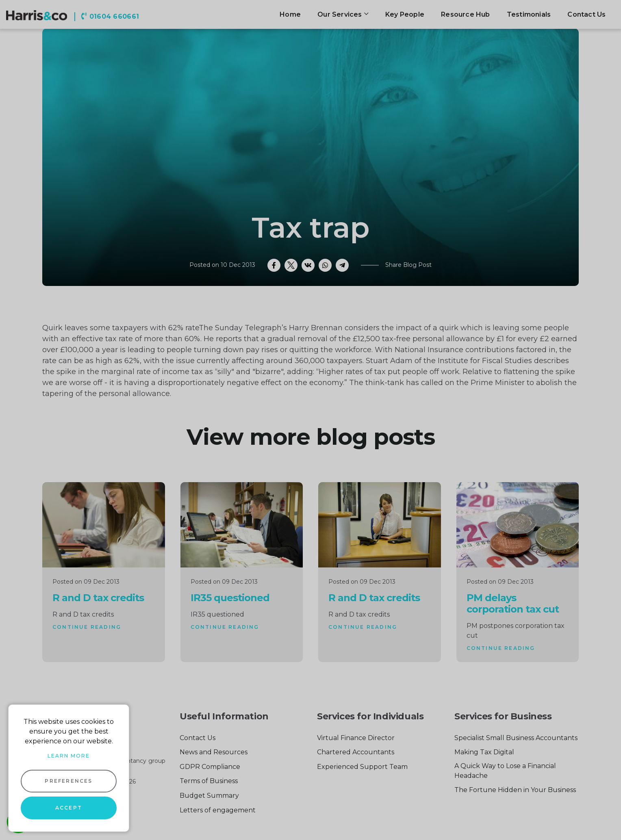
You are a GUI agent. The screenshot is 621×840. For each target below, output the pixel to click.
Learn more (69, 756)
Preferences (68, 781)
